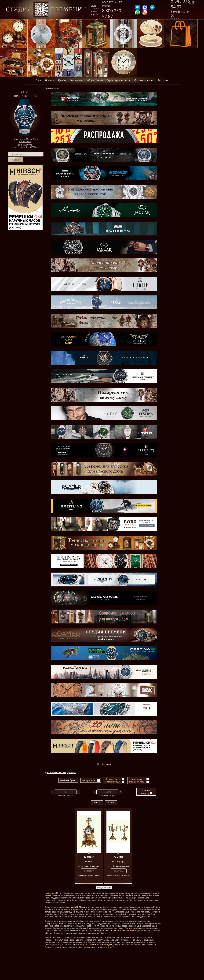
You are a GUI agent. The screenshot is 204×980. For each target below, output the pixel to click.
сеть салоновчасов (95, 8)
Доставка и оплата (144, 80)
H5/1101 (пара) (118, 862)
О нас (38, 80)
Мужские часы (112, 782)
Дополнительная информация (61, 772)
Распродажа (89, 780)
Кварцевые (137, 779)
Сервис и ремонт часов (119, 80)
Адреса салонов (95, 80)
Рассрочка (163, 80)
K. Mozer (89, 857)
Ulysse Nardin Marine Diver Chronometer (25, 140)
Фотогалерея (76, 80)
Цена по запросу (146, 792)
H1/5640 (89, 862)
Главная (48, 88)
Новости (50, 80)
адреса (94, 14)
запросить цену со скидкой (89, 875)
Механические (137, 782)
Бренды (62, 80)
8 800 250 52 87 (112, 14)
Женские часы (112, 779)
